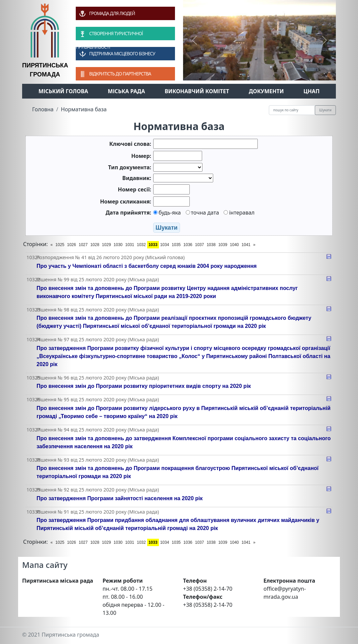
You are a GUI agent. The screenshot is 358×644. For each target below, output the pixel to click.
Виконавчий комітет (197, 91)
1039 (223, 245)
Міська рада (127, 91)
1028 (95, 245)
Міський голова (63, 91)
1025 (60, 245)
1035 (176, 245)
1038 (211, 245)
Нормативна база (84, 109)
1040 (234, 245)
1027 (83, 245)
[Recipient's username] (292, 110)
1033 (153, 245)
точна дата (202, 213)
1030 (118, 245)
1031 (130, 245)
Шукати (325, 110)
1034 (165, 245)
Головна (43, 109)
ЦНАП (311, 91)
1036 (188, 245)
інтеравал (239, 213)
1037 (200, 245)
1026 (72, 245)
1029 (106, 245)
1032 (141, 245)
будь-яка (167, 213)
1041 (246, 245)
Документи (266, 91)
